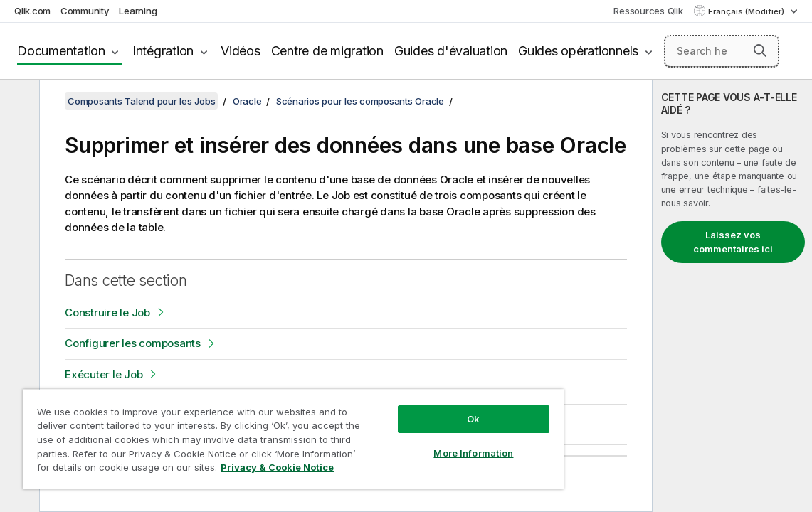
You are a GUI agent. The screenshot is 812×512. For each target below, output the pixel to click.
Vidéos (241, 51)
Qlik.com (32, 11)
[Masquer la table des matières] (18, 102)
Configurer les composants (133, 343)
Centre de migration (327, 51)
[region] (258, 434)
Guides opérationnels (578, 51)
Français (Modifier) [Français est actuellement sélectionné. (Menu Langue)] (747, 11)
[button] (760, 50)
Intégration (163, 51)
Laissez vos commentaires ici (733, 242)
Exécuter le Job (104, 374)
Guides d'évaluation (451, 51)
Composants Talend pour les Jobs (141, 101)
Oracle (247, 101)
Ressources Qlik (648, 11)
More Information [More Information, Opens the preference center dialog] (414, 442)
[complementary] (732, 296)
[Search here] (722, 51)
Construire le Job (107, 313)
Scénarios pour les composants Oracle (360, 101)
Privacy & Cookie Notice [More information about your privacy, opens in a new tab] (215, 470)
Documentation (61, 51)
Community (85, 11)
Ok (414, 408)
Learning (138, 11)
